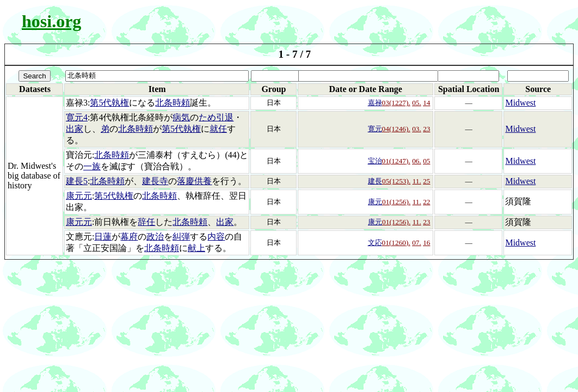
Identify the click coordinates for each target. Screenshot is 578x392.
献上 (196, 248)
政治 (155, 237)
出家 (75, 129)
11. (417, 181)
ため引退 (216, 117)
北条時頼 (173, 103)
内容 (216, 237)
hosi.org (51, 21)
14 (426, 103)
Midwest (520, 103)
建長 (375, 181)
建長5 (77, 181)
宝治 (375, 161)
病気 (181, 117)
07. (417, 243)
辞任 (146, 222)
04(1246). (396, 129)
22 (426, 202)
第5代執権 (109, 103)
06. (417, 161)
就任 (218, 129)
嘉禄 (375, 103)
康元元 (79, 196)
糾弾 (181, 237)
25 (426, 181)
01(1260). (396, 243)
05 (426, 161)
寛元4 (77, 117)
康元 (375, 202)
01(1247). (396, 161)
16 (426, 243)
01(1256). (396, 202)
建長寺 (155, 181)
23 (426, 129)
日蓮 (103, 237)
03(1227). (396, 103)
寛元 (375, 129)
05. (417, 103)
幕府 (129, 237)
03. (417, 129)
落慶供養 (194, 181)
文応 (375, 243)
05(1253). (396, 181)
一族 (92, 166)
